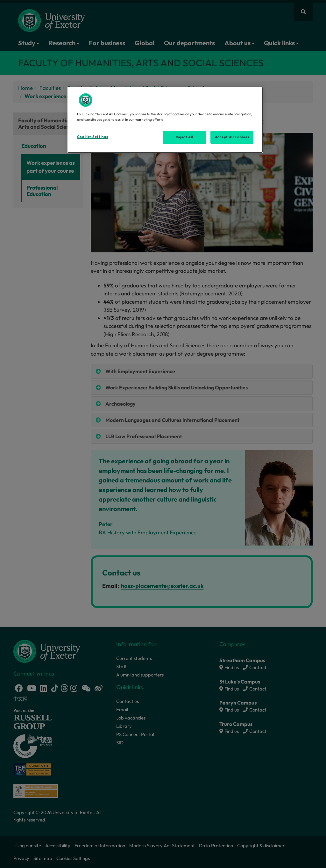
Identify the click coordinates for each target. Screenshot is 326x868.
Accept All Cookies (232, 137)
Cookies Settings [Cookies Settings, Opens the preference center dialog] (93, 137)
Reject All (184, 137)
